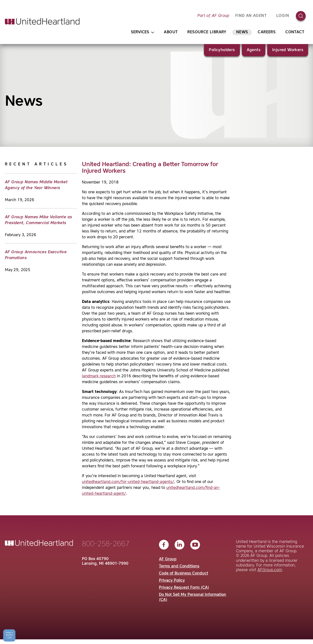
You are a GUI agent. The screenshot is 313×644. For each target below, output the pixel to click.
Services (142, 32)
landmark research (99, 376)
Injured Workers (288, 50)
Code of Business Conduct (184, 574)
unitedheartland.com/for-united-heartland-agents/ (128, 482)
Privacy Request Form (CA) (184, 588)
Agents (254, 50)
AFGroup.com (270, 570)
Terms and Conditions (179, 566)
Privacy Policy (172, 581)
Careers (267, 32)
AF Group (168, 559)
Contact (295, 32)
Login (283, 16)
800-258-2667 (106, 544)
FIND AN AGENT (251, 16)
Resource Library (207, 32)
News (242, 32)
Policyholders (222, 50)
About (171, 32)
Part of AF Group (213, 16)
